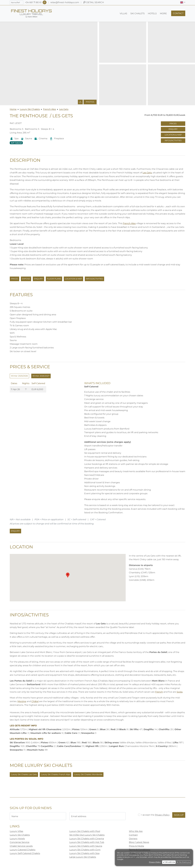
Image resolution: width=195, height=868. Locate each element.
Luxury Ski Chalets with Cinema (87, 839)
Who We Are (136, 831)
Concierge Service (20, 842)
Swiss (180, 692)
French (159, 692)
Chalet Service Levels (21, 846)
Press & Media (136, 846)
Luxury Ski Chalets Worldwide (88, 774)
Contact (133, 835)
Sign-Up (179, 815)
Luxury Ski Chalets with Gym (85, 850)
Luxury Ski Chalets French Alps (55, 774)
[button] (183, 2)
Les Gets (64, 109)
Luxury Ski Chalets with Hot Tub (87, 842)
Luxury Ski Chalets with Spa (84, 853)
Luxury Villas (16, 831)
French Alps (49, 109)
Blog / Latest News (139, 842)
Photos (90, 102)
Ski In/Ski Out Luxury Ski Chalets (87, 835)
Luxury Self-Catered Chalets (25, 853)
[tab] (19, 376)
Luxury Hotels (17, 839)
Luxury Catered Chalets (23, 850)
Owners (133, 839)
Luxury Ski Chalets (30, 109)
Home (13, 109)
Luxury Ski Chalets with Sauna (86, 846)
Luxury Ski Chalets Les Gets (24, 774)
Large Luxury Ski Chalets (83, 857)
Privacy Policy (162, 815)
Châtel (35, 701)
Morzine (22, 701)
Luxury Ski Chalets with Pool (85, 831)
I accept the (155, 815)
